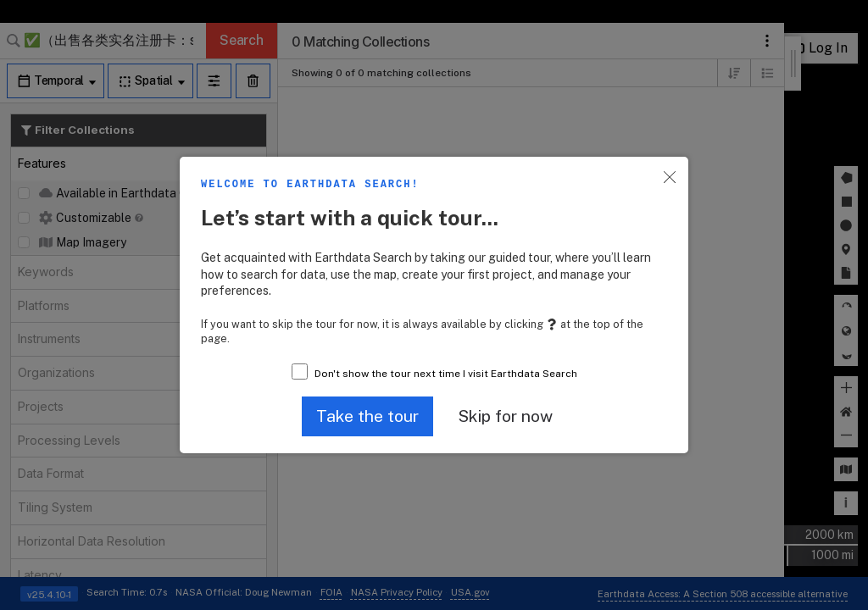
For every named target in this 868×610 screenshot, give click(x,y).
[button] (367, 416)
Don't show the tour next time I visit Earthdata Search (446, 374)
